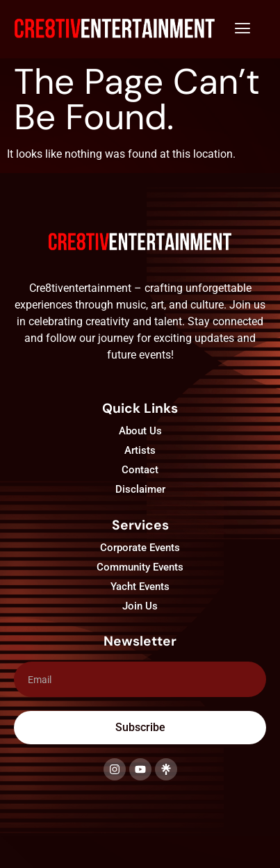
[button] (242, 29)
